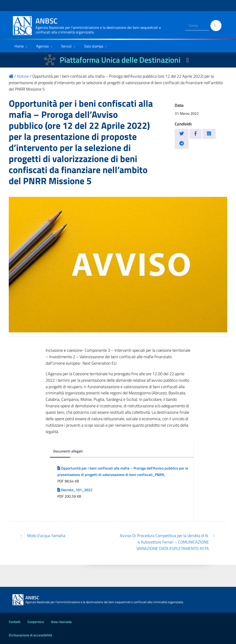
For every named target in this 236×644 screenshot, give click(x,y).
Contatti (15, 622)
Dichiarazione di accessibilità (30, 635)
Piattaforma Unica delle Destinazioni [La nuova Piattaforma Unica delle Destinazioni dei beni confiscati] (120, 60)
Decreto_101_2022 (75, 490)
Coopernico (36, 622)
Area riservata (61, 622)
